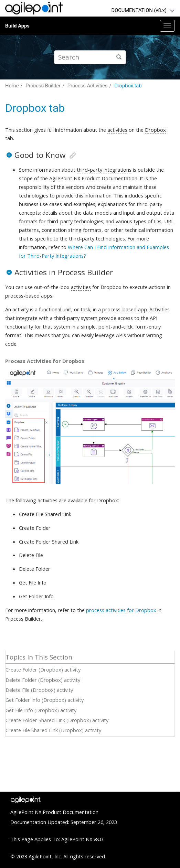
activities (117, 130)
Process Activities (88, 86)
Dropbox (155, 130)
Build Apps (17, 26)
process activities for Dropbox (121, 610)
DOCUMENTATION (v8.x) (139, 10)
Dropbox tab (128, 86)
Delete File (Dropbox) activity (39, 690)
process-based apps (29, 296)
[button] (9, 155)
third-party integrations (104, 170)
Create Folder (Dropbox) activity (43, 669)
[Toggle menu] (167, 26)
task (85, 309)
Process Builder (43, 86)
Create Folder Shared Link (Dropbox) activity (57, 720)
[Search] (119, 57)
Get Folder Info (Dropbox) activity (45, 700)
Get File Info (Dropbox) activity (41, 710)
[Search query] (90, 57)
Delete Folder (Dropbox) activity (43, 680)
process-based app (125, 309)
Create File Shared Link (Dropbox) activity (53, 730)
